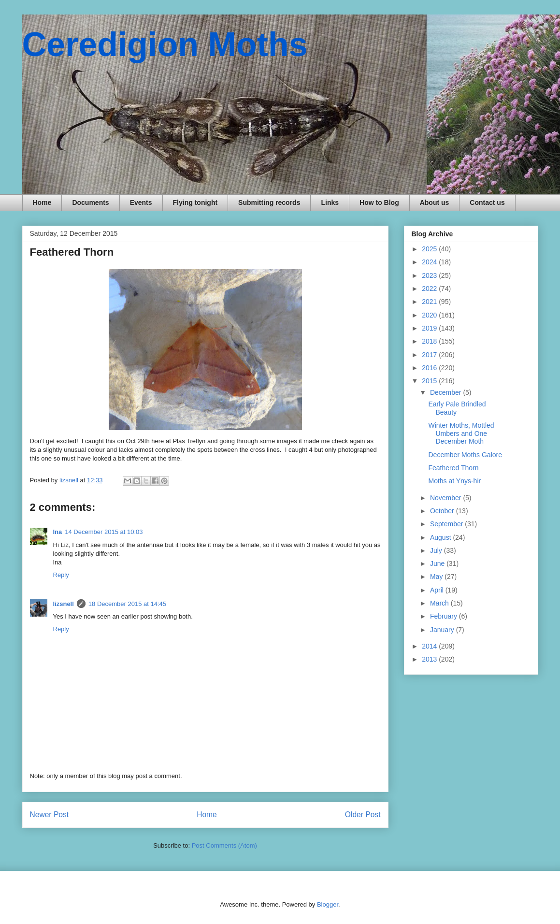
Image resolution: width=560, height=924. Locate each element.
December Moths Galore (465, 455)
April (438, 590)
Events (141, 202)
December (446, 392)
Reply (61, 575)
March (440, 603)
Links (330, 202)
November (446, 498)
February (445, 616)
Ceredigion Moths (165, 44)
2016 (430, 368)
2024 (430, 262)
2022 (430, 289)
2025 (430, 249)
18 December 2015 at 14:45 (127, 604)
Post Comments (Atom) (224, 845)
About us (435, 202)
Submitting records (269, 202)
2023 (430, 275)
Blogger (328, 904)
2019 (430, 328)
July (437, 550)
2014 (430, 646)
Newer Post (50, 815)
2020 (430, 315)
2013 (430, 659)
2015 (430, 381)
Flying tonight (195, 202)
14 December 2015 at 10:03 (104, 532)
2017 (430, 355)
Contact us (487, 202)
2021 (430, 302)
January (443, 630)
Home (42, 202)
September (447, 524)
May (437, 577)
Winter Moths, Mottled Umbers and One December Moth (461, 433)
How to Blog (379, 202)
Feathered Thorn (453, 468)
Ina (58, 532)
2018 (430, 341)
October (443, 511)
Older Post (363, 815)
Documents (90, 202)
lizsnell (64, 604)
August (441, 537)
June (438, 563)
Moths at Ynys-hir (454, 481)
